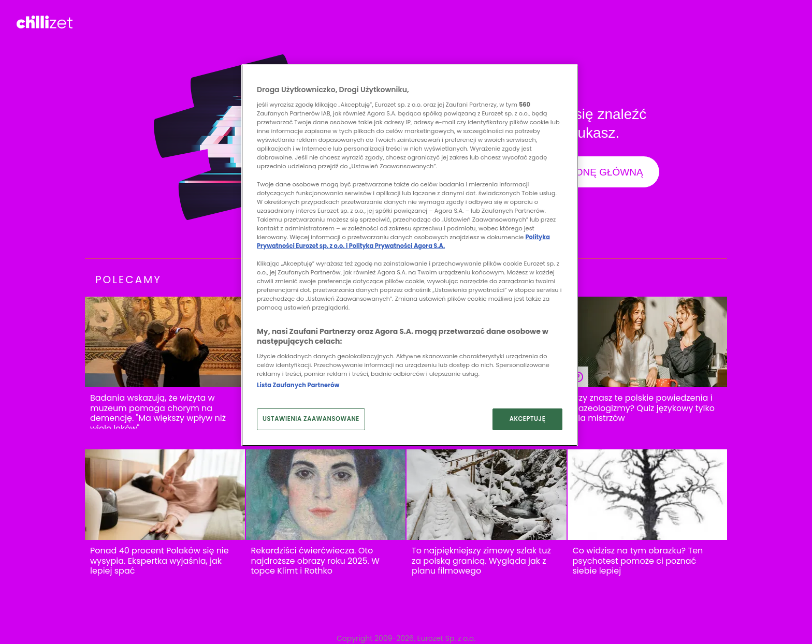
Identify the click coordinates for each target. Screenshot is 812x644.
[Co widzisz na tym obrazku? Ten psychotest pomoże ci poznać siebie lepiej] (648, 495)
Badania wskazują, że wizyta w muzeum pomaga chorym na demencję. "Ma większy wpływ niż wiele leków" (158, 413)
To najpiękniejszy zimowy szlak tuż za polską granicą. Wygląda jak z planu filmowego (481, 561)
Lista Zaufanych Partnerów (298, 385)
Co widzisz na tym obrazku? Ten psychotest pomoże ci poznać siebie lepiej (638, 561)
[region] (410, 255)
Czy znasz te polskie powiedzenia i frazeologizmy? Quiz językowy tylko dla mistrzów (644, 408)
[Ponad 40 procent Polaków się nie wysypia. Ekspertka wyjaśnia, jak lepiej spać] (165, 495)
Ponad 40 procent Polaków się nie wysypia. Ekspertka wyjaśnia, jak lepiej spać (160, 561)
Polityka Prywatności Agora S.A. (397, 246)
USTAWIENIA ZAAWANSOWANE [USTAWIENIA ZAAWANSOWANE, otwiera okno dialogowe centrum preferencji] (311, 419)
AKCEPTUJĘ (528, 419)
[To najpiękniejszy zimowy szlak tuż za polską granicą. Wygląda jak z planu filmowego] (487, 495)
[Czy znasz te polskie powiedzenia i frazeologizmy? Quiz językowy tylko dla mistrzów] (648, 342)
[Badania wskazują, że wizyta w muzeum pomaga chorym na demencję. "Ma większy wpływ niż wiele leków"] (165, 342)
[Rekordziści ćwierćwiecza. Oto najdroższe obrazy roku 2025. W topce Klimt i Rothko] (326, 495)
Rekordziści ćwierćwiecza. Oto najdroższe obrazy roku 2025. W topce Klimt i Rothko (315, 561)
